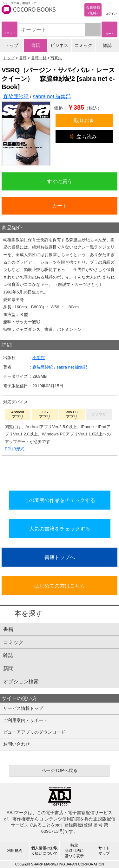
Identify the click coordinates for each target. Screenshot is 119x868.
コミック (83, 45)
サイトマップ (104, 851)
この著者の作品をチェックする (60, 500)
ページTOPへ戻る (60, 770)
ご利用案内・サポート (25, 720)
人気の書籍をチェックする (60, 529)
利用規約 (15, 851)
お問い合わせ (17, 744)
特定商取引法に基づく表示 (74, 851)
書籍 (36, 45)
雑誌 (107, 45)
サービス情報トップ (23, 708)
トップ (12, 45)
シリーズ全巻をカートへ (60, 472)
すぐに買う (60, 181)
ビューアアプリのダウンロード (34, 732)
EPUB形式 (15, 449)
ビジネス (59, 45)
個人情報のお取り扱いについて (44, 851)
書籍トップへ (60, 557)
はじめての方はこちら (60, 586)
